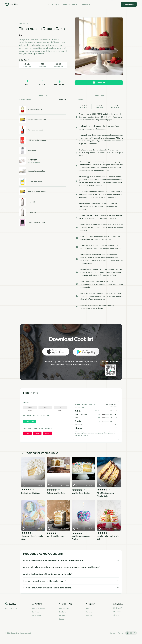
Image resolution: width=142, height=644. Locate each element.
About (89, 608)
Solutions (36, 612)
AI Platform (54, 4)
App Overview (64, 608)
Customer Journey (39, 608)
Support (62, 619)
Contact (89, 615)
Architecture (37, 615)
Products (62, 612)
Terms (120, 633)
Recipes (62, 615)
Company (86, 4)
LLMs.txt (105, 633)
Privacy (113, 633)
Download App (129, 4)
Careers (89, 612)
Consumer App (70, 4)
